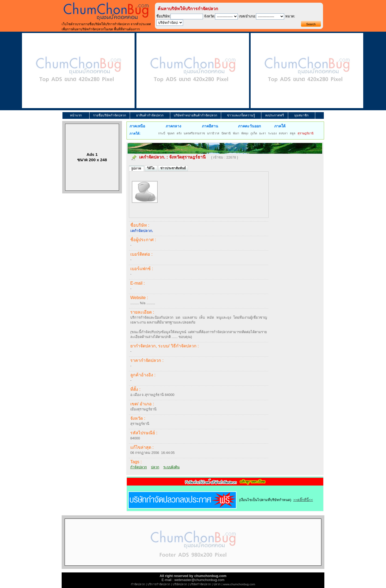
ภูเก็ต (254, 133)
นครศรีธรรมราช (194, 133)
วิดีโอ (151, 168)
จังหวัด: (210, 16)
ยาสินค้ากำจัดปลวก (150, 115)
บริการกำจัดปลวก (159, 584)
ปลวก (155, 467)
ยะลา (263, 133)
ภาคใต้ (280, 126)
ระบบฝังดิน (171, 467)
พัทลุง (245, 133)
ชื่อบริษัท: (164, 16)
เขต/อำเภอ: (247, 16)
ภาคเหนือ (137, 126)
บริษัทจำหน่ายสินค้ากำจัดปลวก (195, 115)
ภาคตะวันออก (249, 126)
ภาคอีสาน (210, 126)
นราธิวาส (213, 133)
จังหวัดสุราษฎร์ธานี (187, 157)
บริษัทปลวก (180, 584)
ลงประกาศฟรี (274, 115)
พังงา (236, 133)
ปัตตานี (226, 133)
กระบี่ (162, 133)
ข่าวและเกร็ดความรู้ (241, 115)
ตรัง (179, 133)
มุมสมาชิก (301, 115)
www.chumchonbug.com (239, 584)
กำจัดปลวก (139, 467)
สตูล (293, 133)
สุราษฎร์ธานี (306, 133)
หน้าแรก (76, 115)
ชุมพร (171, 133)
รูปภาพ (136, 168)
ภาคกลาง (173, 126)
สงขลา (283, 133)
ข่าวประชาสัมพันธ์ (173, 168)
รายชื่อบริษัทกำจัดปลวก (110, 115)
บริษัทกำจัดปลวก (200, 584)
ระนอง (272, 133)
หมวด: (290, 16)
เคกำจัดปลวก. (152, 157)
